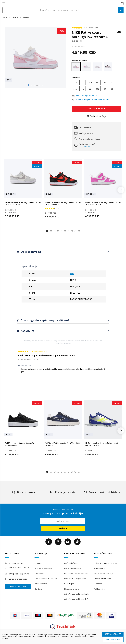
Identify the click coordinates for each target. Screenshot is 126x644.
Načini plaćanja (71, 563)
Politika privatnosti (43, 568)
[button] (47, 231)
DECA (5, 18)
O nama (38, 563)
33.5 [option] (97, 89)
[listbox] (96, 86)
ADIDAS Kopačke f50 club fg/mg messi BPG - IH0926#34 (101, 444)
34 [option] (105, 89)
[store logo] (60, 3)
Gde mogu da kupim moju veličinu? (45, 320)
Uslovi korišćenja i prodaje (106, 563)
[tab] (63, 252)
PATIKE (26, 18)
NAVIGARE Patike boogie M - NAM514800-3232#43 (63, 444)
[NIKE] (119, 33)
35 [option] (112, 89)
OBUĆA (15, 18)
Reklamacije (99, 589)
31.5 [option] (75, 89)
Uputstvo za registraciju (75, 579)
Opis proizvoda (30, 252)
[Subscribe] (63, 529)
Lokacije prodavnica (18, 579)
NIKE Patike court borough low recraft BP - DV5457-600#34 (63, 204)
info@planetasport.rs (19, 574)
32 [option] (83, 89)
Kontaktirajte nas (18, 586)
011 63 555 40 (16, 563)
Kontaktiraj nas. (85, 146)
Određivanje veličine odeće (77, 599)
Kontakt (38, 589)
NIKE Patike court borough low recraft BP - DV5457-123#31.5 (103, 204)
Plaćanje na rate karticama (76, 573)
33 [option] (90, 89)
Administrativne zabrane (46, 579)
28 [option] (83, 82)
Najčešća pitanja (72, 589)
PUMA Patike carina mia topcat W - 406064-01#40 (20, 444)
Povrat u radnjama (102, 579)
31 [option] (112, 82)
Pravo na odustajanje (104, 573)
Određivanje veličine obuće (77, 594)
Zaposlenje (40, 573)
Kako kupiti (69, 584)
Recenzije (27, 330)
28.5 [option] (90, 82)
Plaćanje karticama (73, 568)
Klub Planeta (100, 568)
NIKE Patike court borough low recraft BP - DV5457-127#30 (23, 204)
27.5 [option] (75, 82)
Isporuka (98, 584)
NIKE (72, 274)
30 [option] (105, 82)
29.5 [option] (97, 82)
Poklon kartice (41, 584)
